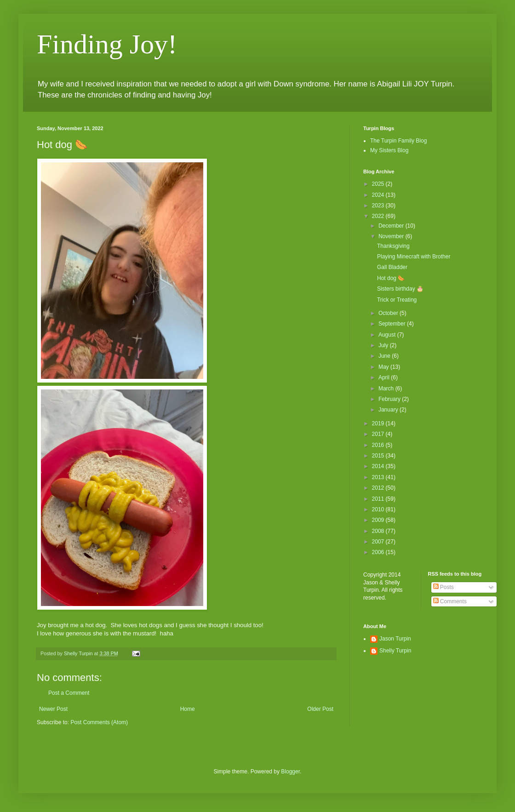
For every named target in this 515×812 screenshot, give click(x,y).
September (393, 324)
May (384, 367)
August (388, 335)
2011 (379, 499)
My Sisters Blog (389, 150)
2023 (379, 206)
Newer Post (53, 709)
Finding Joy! (107, 44)
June (385, 356)
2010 (379, 509)
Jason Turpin (395, 639)
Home (188, 709)
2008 (379, 531)
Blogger (290, 772)
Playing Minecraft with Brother (414, 257)
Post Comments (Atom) (99, 722)
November (392, 236)
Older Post (320, 709)
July (384, 345)
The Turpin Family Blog (398, 141)
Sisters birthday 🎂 (400, 289)
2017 (379, 434)
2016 (379, 445)
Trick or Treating (397, 300)
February (390, 399)
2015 (379, 456)
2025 (379, 184)
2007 (379, 542)
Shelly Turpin (395, 651)
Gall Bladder (392, 267)
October (389, 313)
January (389, 410)
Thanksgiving (393, 246)
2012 (379, 488)
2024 (379, 195)
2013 (379, 477)
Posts (443, 587)
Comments (450, 601)
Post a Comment (69, 693)
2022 (379, 216)
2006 (379, 552)
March (387, 389)
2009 (379, 520)
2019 (379, 423)
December (392, 226)
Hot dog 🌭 (391, 278)
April (385, 377)
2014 (379, 466)
